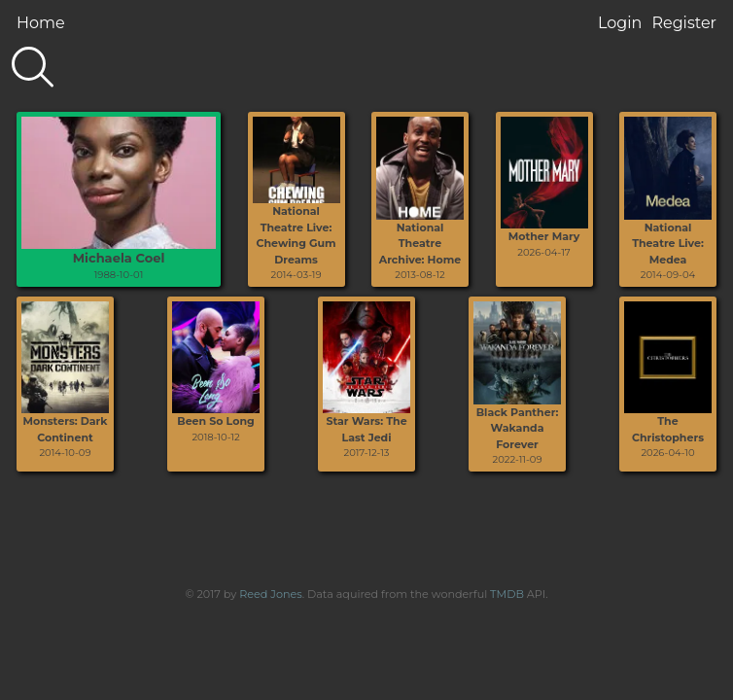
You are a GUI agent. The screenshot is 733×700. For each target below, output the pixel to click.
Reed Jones (271, 594)
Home (41, 23)
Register (684, 23)
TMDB (507, 594)
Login (620, 23)
